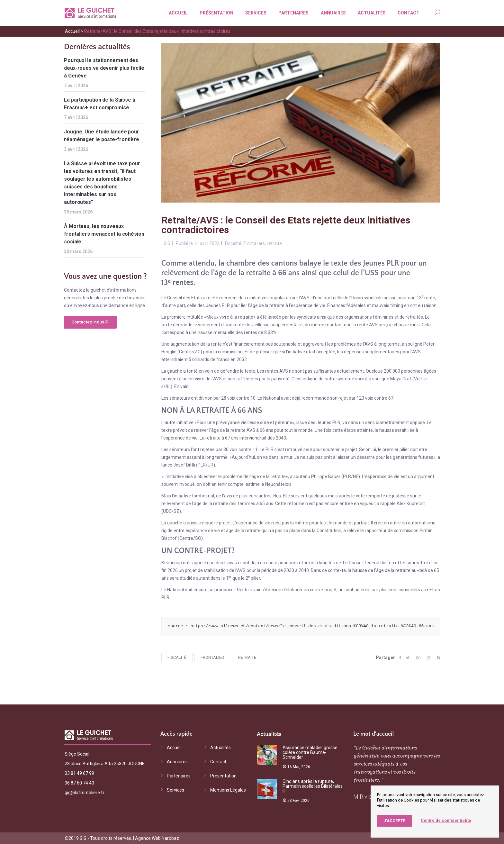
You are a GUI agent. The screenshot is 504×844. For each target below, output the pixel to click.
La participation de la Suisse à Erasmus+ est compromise (100, 104)
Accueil (177, 13)
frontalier (212, 657)
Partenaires (292, 13)
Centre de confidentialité (446, 820)
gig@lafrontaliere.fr (85, 793)
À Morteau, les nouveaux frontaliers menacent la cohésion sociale (104, 234)
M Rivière (365, 797)
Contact (407, 13)
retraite (274, 243)
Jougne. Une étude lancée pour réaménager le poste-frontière (102, 136)
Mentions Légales (228, 790)
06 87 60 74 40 (79, 783)
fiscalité (177, 657)
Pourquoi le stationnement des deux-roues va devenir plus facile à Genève (104, 68)
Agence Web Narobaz (157, 838)
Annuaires (332, 13)
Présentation (215, 13)
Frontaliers (254, 243)
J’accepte (394, 821)
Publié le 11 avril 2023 (198, 243)
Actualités (370, 13)
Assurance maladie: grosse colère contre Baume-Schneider (310, 752)
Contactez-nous (90, 322)
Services (254, 13)
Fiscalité (233, 243)
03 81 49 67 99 (79, 773)
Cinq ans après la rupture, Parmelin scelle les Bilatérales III (313, 786)
